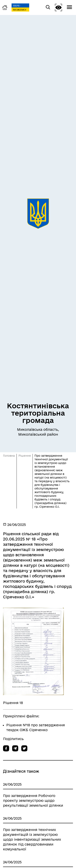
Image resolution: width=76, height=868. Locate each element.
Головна (9, 456)
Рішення (25, 456)
